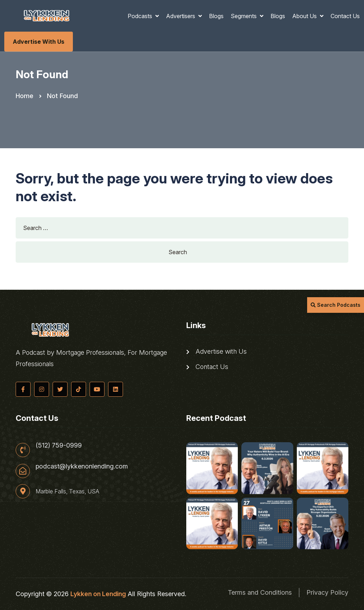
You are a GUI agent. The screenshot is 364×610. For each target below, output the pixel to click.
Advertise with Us (39, 42)
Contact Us (345, 16)
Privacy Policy (327, 592)
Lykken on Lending (98, 594)
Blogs (216, 16)
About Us (305, 16)
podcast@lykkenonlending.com (82, 466)
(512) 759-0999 (59, 445)
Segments (244, 16)
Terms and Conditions (260, 592)
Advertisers (181, 16)
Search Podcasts (336, 305)
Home (25, 96)
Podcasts (141, 16)
